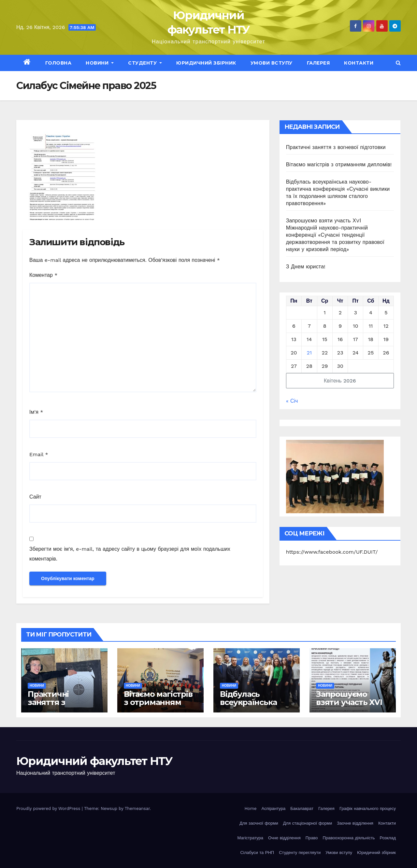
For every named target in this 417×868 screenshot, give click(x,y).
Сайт (35, 497)
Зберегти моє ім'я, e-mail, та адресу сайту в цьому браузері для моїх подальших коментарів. (130, 554)
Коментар (43, 275)
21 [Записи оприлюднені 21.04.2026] (309, 353)
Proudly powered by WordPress (49, 808)
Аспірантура (274, 808)
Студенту (145, 63)
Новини (100, 63)
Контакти (359, 63)
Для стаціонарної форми (308, 823)
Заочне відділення (355, 823)
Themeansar (137, 808)
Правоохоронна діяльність (349, 838)
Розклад (388, 838)
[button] (398, 63)
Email (39, 454)
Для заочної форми (259, 823)
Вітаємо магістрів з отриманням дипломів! (339, 165)
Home (250, 808)
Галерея (318, 63)
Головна (58, 63)
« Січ (292, 401)
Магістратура (250, 838)
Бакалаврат (302, 808)
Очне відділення (284, 838)
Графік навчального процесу (368, 808)
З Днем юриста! (307, 267)
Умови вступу (272, 63)
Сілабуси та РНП (257, 853)
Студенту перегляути (300, 853)
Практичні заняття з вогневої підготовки (336, 147)
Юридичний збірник (206, 63)
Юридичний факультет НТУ (94, 761)
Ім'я (36, 412)
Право (312, 838)
